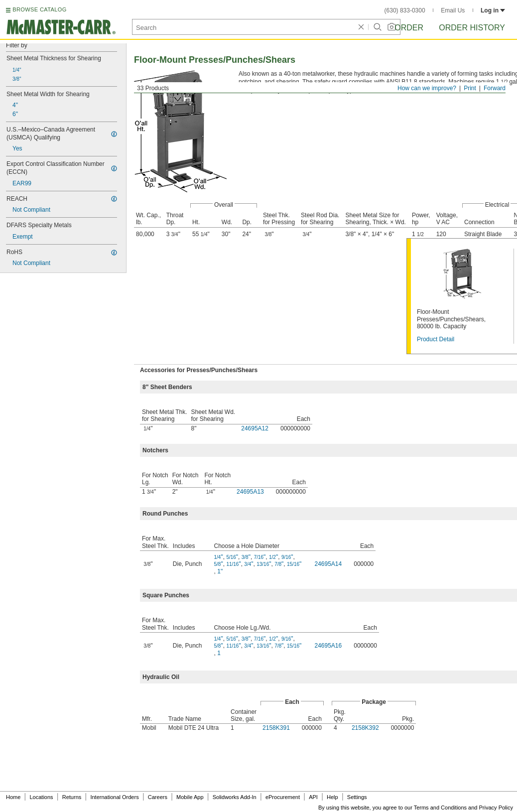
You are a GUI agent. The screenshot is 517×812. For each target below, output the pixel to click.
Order (409, 28)
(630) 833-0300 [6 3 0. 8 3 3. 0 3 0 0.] (405, 10)
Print (470, 88)
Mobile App (190, 797)
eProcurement (283, 797)
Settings (357, 797)
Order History (472, 28)
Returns (72, 797)
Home (13, 797)
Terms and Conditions (440, 808)
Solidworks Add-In (235, 797)
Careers (158, 797)
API (313, 797)
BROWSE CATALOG (39, 9)
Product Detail (436, 339)
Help (332, 797)
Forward (495, 88)
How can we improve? (427, 88)
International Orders (114, 797)
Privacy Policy (496, 808)
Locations (42, 797)
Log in (493, 10)
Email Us (453, 10)
